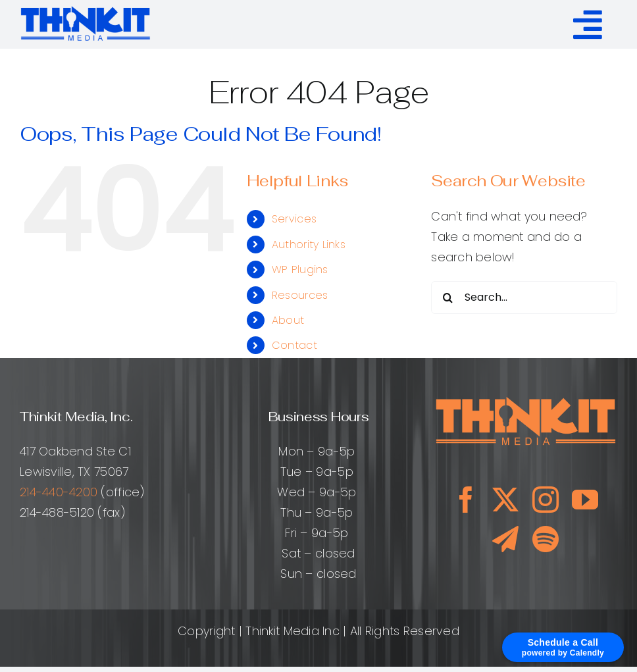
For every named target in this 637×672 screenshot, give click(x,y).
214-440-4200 (59, 492)
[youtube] (585, 500)
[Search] (447, 297)
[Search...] (524, 297)
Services (294, 219)
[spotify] (546, 539)
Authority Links (309, 245)
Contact (294, 345)
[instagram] (546, 500)
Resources (300, 295)
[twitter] (505, 500)
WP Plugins (300, 270)
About (288, 320)
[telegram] (505, 539)
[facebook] (466, 500)
